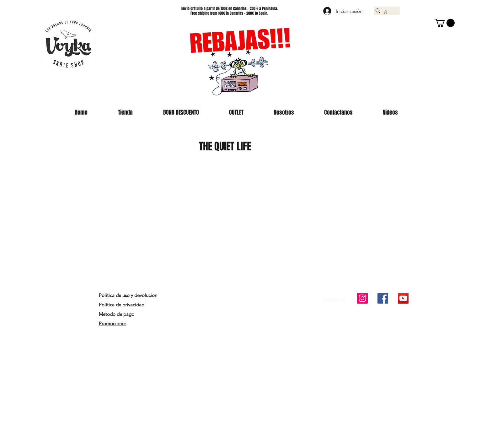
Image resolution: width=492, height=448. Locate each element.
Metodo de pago (117, 314)
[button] (445, 23)
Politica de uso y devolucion (128, 295)
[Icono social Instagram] (362, 298)
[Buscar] (385, 13)
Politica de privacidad (122, 305)
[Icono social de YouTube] (403, 298)
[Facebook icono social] (383, 298)
